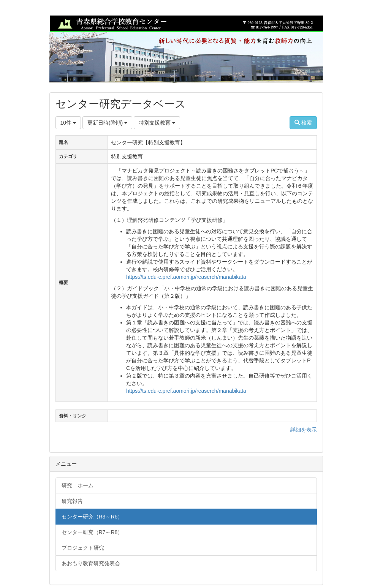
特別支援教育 (157, 123)
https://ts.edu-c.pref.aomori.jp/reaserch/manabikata (186, 277)
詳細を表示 (304, 430)
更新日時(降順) (107, 123)
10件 (68, 123)
